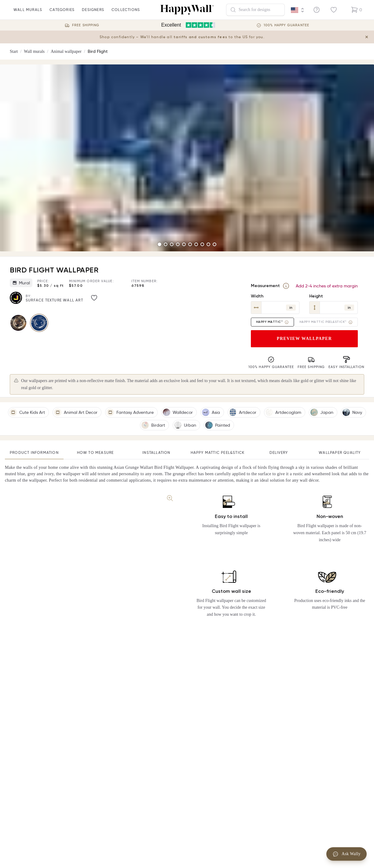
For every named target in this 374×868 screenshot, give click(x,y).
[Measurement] (286, 286)
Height (316, 296)
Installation (156, 452)
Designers (93, 13)
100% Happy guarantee (286, 25)
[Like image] (94, 298)
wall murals (28, 13)
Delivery (279, 452)
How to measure (95, 452)
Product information (34, 452)
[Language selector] (298, 10)
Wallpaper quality (340, 452)
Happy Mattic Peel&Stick (218, 452)
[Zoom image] (170, 498)
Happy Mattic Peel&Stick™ (326, 322)
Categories (62, 13)
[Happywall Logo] (187, 10)
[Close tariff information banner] (367, 37)
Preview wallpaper (304, 339)
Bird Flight (98, 51)
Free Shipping (86, 25)
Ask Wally (346, 854)
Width (257, 296)
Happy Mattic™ (273, 322)
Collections (126, 13)
